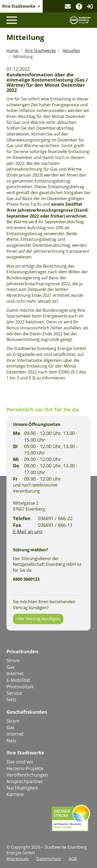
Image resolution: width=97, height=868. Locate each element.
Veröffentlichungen (27, 775)
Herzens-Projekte (25, 768)
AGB (73, 859)
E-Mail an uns (28, 531)
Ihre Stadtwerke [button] (19, 6)
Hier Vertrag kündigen (38, 619)
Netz (11, 699)
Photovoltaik (20, 687)
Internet (15, 673)
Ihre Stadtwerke (40, 51)
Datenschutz (48, 859)
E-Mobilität (18, 680)
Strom (13, 660)
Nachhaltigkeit (22, 788)
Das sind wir (20, 762)
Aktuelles (71, 51)
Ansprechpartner (25, 781)
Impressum (18, 859)
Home (12, 51)
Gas (11, 667)
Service (14, 693)
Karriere (15, 794)
